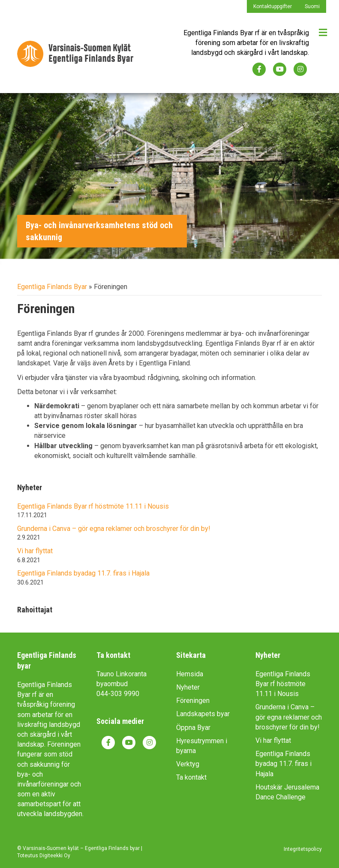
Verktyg (188, 764)
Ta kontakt (191, 777)
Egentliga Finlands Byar (52, 287)
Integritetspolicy (303, 849)
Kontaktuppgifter (273, 6)
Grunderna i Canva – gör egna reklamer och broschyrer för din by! (114, 529)
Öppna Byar (193, 728)
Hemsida (190, 674)
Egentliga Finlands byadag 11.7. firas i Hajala (83, 573)
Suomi (312, 6)
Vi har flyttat (35, 551)
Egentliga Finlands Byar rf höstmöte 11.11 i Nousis (93, 506)
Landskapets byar (203, 714)
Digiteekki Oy (55, 856)
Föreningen (193, 701)
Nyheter (188, 687)
